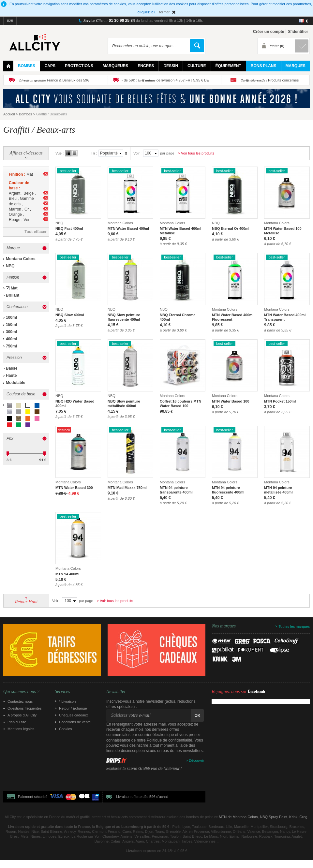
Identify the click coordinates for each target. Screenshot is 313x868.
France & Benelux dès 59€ (54, 80)
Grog (303, 817)
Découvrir (196, 760)
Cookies (66, 729)
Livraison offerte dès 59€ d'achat (142, 797)
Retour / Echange (73, 708)
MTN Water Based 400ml (128, 228)
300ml (11, 332)
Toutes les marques (294, 626)
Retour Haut (26, 602)
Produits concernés (270, 80)
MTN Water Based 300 (74, 488)
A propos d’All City (22, 715)
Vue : (60, 153)
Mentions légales (21, 729)
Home (8, 66)
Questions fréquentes (25, 708)
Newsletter (116, 692)
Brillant (13, 295)
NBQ (10, 266)
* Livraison (67, 701)
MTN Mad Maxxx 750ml (127, 488)
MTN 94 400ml (67, 574)
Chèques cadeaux (74, 715)
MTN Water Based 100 (231, 401)
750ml (11, 346)
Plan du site (17, 722)
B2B (10, 21)
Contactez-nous (20, 701)
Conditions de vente (75, 722)
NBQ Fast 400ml (69, 228)
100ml (11, 317)
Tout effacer (36, 232)
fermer (164, 12)
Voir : (137, 153)
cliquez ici (146, 12)
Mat (14, 288)
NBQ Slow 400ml (70, 315)
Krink (293, 817)
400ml (11, 339)
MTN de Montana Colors (238, 817)
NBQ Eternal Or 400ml (231, 228)
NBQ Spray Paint (274, 817)
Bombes (25, 114)
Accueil (9, 114)
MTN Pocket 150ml (280, 401)
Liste (75, 153)
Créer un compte (268, 32)
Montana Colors (21, 259)
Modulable (15, 383)
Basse (12, 368)
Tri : (94, 153)
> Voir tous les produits (196, 153)
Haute (11, 375)
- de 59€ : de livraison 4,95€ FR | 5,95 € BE (165, 80)
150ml (11, 325)
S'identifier (298, 32)
